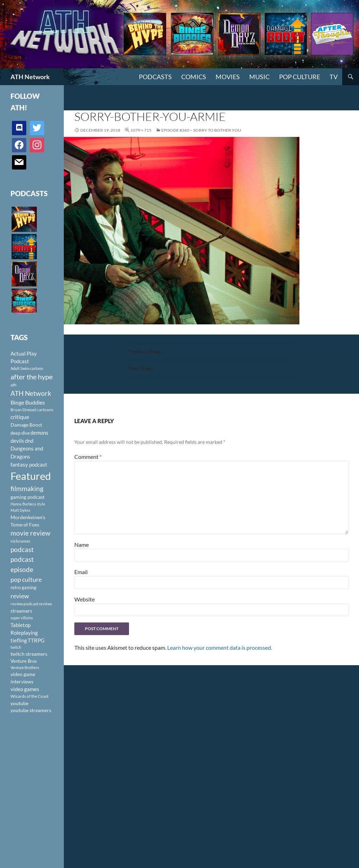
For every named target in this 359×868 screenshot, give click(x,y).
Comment (88, 457)
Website (84, 599)
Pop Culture (300, 77)
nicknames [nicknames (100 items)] (20, 541)
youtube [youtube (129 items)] (19, 703)
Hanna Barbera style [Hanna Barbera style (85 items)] (28, 504)
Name (82, 545)
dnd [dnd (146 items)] (29, 441)
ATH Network (30, 77)
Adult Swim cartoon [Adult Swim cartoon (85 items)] (27, 368)
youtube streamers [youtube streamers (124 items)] (31, 710)
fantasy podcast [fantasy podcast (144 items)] (29, 464)
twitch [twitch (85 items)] (16, 647)
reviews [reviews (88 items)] (46, 604)
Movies (228, 77)
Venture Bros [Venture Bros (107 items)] (24, 661)
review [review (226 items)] (20, 596)
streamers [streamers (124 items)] (21, 611)
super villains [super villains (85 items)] (22, 618)
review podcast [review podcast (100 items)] (24, 604)
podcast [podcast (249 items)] (22, 549)
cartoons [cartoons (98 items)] (45, 410)
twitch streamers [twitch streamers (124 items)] (29, 654)
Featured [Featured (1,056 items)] (31, 476)
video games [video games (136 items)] (25, 689)
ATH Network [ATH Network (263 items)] (31, 393)
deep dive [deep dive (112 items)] (20, 433)
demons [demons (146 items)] (39, 433)
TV (334, 77)
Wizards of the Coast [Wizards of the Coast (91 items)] (29, 696)
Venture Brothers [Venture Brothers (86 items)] (25, 667)
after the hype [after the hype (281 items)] (32, 377)
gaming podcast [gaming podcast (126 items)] (28, 497)
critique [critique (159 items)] (20, 417)
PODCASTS (155, 77)
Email (81, 572)
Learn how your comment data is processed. (220, 647)
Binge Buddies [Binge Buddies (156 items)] (28, 402)
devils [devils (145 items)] (17, 441)
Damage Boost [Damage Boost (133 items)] (26, 425)
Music (259, 77)
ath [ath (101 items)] (13, 385)
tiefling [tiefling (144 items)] (19, 640)
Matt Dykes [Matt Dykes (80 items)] (21, 510)
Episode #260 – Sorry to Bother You (201, 130)
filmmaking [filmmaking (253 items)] (27, 488)
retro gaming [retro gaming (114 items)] (23, 587)
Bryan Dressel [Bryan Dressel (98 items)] (23, 410)
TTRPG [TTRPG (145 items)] (36, 640)
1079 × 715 (141, 130)
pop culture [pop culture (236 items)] (26, 579)
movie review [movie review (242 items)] (31, 533)
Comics (194, 77)
